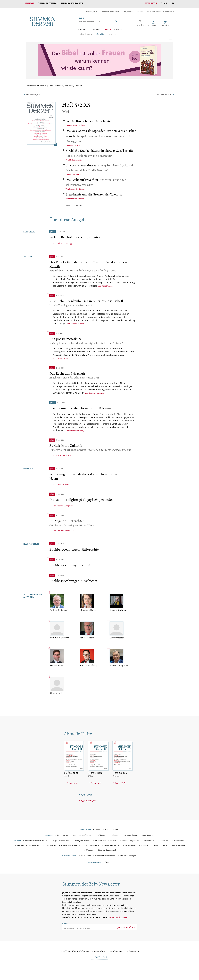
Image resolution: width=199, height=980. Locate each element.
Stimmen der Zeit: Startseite (36, 84)
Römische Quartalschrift (107, 853)
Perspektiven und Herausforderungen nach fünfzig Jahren (92, 134)
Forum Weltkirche (92, 848)
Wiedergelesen (92, 10)
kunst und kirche (161, 848)
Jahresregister (112, 32)
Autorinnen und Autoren (110, 10)
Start (83, 28)
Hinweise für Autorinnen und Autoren (160, 10)
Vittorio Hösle (75, 172)
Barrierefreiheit (117, 954)
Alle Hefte (86, 798)
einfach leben (149, 844)
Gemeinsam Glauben (112, 848)
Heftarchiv (99, 32)
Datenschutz (99, 954)
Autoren (80, 203)
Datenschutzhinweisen (118, 920)
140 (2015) (69, 84)
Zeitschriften (151, 3)
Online (96, 28)
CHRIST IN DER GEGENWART (106, 844)
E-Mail (65, 926)
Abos (119, 28)
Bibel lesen (145, 848)
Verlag (164, 3)
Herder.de (29, 3)
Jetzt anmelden (126, 930)
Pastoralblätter (50, 848)
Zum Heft (72, 786)
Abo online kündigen (128, 859)
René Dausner (75, 143)
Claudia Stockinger (77, 187)
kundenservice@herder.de (105, 859)
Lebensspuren (130, 848)
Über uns (139, 10)
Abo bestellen (88, 804)
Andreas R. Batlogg (77, 123)
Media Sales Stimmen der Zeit (36, 844)
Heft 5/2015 (80, 84)
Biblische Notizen (179, 848)
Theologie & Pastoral (48, 3)
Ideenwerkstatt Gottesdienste (28, 848)
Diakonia (89, 853)
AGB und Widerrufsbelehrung (76, 954)
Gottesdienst (179, 844)
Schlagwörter (128, 10)
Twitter (108, 865)
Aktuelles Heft (86, 32)
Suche (81, 16)
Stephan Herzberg (77, 196)
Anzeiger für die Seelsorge (71, 848)
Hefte (108, 28)
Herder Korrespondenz (130, 844)
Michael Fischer (76, 158)
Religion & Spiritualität (72, 3)
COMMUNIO (164, 844)
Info (172, 3)
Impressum (134, 954)
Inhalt (67, 203)
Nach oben (101, 960)
